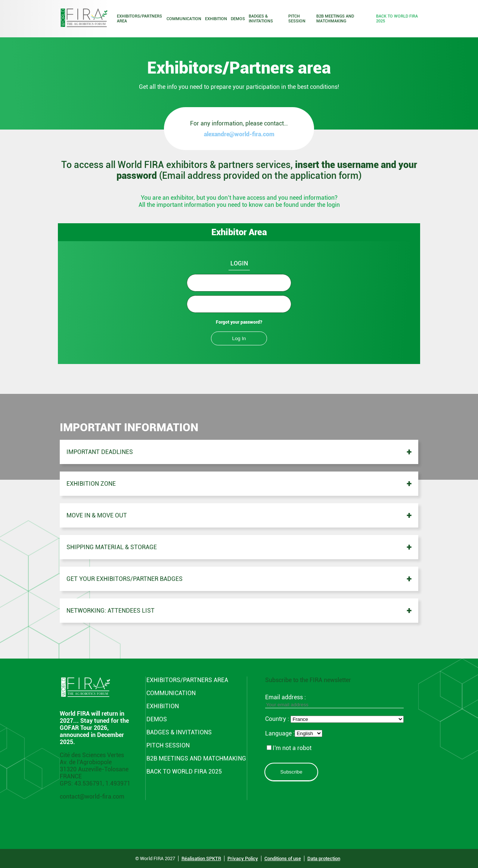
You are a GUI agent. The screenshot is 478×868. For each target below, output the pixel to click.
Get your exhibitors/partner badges (125, 579)
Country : (278, 719)
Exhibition (216, 19)
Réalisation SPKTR (201, 858)
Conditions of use (283, 858)
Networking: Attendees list (111, 611)
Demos (238, 19)
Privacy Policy (243, 858)
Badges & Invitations (261, 19)
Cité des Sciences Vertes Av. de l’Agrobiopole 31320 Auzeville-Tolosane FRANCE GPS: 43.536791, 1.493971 (95, 769)
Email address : (334, 701)
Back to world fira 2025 (397, 19)
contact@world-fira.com (92, 797)
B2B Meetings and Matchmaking (335, 19)
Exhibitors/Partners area (139, 19)
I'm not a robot (289, 748)
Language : (280, 733)
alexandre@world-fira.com (239, 134)
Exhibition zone (91, 484)
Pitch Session (297, 19)
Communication (184, 19)
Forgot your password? (239, 322)
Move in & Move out (97, 515)
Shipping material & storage (112, 547)
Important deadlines (100, 452)
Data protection (324, 858)
